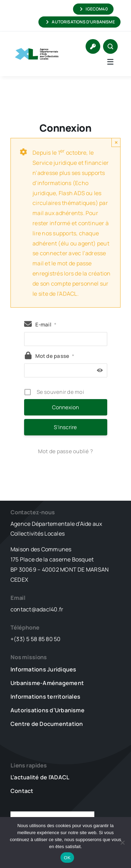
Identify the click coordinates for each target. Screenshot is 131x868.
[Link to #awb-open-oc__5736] (110, 62)
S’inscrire (65, 427)
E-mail (46, 325)
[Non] (122, 843)
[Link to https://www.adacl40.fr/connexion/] (93, 46)
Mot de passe (55, 356)
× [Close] (116, 142)
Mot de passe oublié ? (65, 451)
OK (67, 858)
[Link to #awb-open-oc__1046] (110, 46)
